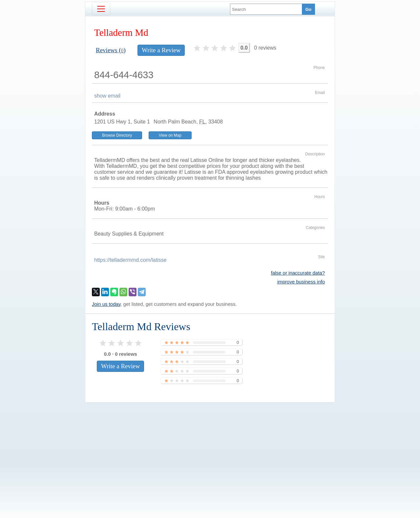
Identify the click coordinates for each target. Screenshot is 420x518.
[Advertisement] (210, 449)
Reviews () (111, 50)
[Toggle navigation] (101, 9)
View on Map (170, 135)
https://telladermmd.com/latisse (130, 260)
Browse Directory (117, 135)
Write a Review (161, 50)
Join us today (106, 304)
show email (107, 96)
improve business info (301, 282)
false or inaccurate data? (298, 273)
